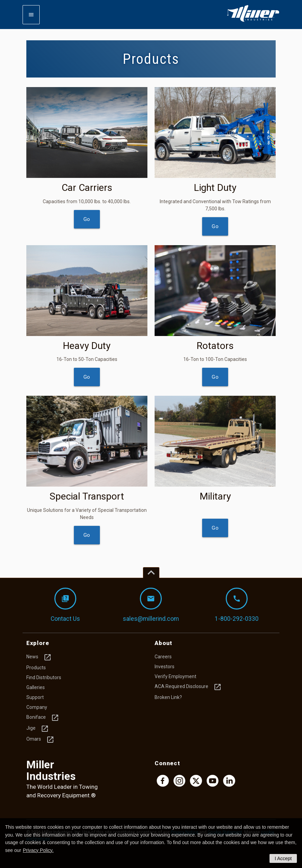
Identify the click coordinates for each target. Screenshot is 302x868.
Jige (38, 729)
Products (36, 668)
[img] (87, 132)
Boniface (43, 718)
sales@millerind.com (151, 605)
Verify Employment (175, 676)
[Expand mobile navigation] (31, 15)
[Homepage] (253, 20)
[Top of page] (151, 573)
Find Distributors (44, 677)
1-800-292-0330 (237, 605)
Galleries (36, 687)
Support (35, 697)
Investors (165, 667)
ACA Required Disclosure (188, 687)
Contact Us (65, 605)
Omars (40, 740)
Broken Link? (168, 697)
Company (37, 707)
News (39, 657)
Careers (163, 657)
